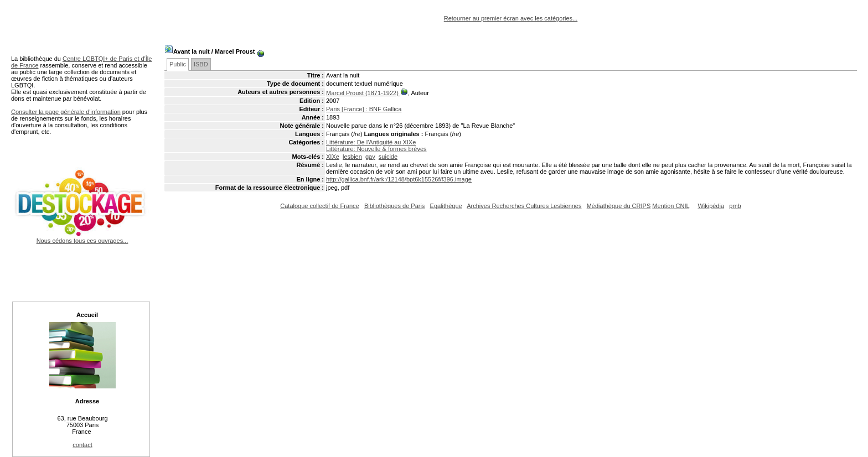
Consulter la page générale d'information (66, 112)
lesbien (352, 157)
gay (370, 157)
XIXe (333, 157)
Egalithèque (446, 206)
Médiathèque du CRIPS (619, 206)
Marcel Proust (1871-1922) (363, 93)
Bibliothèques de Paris (394, 206)
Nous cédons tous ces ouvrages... (82, 237)
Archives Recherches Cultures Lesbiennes (524, 206)
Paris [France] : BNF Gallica (364, 109)
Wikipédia (711, 206)
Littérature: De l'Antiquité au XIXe (371, 142)
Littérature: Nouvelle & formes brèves (376, 149)
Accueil (87, 315)
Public (178, 64)
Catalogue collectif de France (319, 206)
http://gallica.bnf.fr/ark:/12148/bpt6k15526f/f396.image (399, 179)
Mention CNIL (671, 206)
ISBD (201, 64)
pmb (735, 206)
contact (82, 445)
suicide (388, 157)
